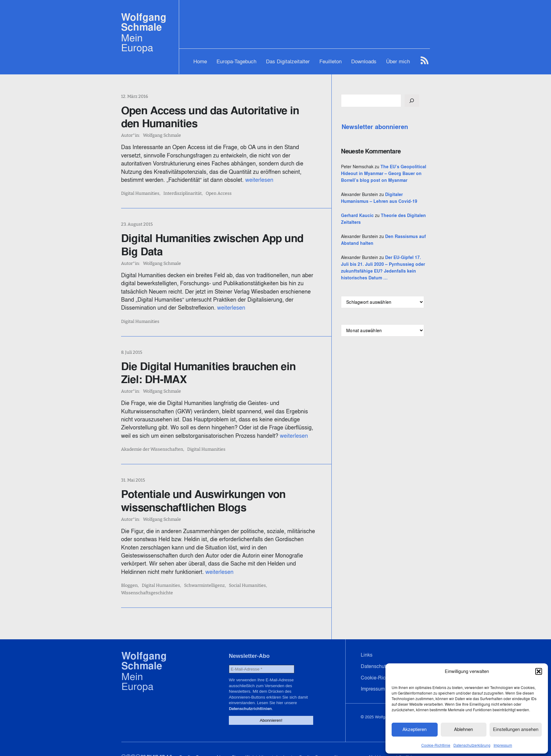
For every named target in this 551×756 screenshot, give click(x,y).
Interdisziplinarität (183, 194)
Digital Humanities (140, 194)
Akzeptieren (414, 729)
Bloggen (129, 578)
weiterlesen (214, 180)
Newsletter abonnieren (389, 127)
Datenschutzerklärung (472, 745)
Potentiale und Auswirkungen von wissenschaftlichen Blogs (203, 500)
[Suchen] (426, 101)
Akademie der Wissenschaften (152, 449)
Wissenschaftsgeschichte (296, 578)
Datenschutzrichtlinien (277, 687)
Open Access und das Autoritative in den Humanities (221, 117)
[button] (539, 671)
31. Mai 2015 (133, 480)
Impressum (503, 745)
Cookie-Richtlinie (436, 745)
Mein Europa (137, 43)
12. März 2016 (135, 96)
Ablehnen (463, 729)
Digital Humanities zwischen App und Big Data (222, 244)
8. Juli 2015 (132, 352)
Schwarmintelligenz (204, 578)
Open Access (219, 194)
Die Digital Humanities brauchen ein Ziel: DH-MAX (220, 373)
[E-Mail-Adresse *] (260, 654)
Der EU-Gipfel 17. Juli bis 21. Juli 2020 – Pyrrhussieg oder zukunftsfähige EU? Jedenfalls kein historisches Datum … (391, 285)
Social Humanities (247, 578)
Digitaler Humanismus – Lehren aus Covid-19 (391, 208)
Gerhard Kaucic (372, 229)
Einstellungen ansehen (516, 729)
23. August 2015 (137, 224)
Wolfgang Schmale (144, 22)
